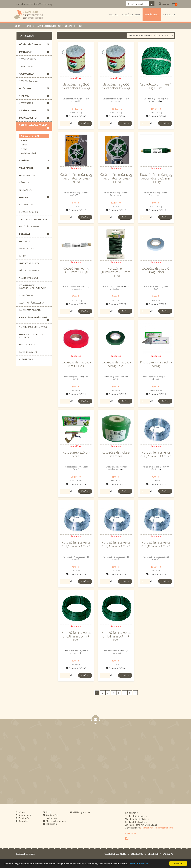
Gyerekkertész (27, 175)
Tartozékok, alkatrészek (33, 219)
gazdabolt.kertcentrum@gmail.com (33, 4)
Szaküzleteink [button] (131, 15)
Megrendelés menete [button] (116, 854)
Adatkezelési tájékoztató (52, 817)
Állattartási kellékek (32, 303)
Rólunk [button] (113, 15)
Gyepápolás (26, 190)
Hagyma (24, 197)
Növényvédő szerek (30, 44)
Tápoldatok (26, 66)
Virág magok (26, 168)
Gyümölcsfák (27, 74)
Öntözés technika (29, 227)
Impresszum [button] (138, 854)
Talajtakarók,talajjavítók (34, 327)
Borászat (25, 234)
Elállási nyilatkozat (82, 812)
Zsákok (24, 149)
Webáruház (24, 818)
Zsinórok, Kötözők (73, 26)
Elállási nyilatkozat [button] (161, 854)
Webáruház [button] (152, 15)
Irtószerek (25, 88)
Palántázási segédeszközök (35, 317)
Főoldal (17, 26)
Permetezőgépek (28, 212)
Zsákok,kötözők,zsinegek (49, 26)
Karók (23, 256)
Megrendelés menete (56, 821)
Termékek (29, 26)
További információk (138, 864)
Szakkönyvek (26, 295)
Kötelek (24, 140)
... (124, 693)
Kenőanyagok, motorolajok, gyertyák (32, 287)
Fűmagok (24, 183)
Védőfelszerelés (28, 110)
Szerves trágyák (28, 59)
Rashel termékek (28, 153)
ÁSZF (48, 812)
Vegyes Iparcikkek (29, 278)
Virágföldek (26, 205)
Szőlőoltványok (29, 81)
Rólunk (22, 812)
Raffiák (24, 145)
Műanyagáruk (27, 249)
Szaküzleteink (25, 815)
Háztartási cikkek (29, 263)
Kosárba (85, 123)
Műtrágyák (26, 52)
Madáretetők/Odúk (30, 310)
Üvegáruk (25, 241)
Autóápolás (26, 359)
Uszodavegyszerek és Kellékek (31, 336)
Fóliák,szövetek (28, 118)
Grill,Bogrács (27, 345)
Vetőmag (24, 161)
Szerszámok (26, 103)
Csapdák (24, 96)
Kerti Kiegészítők (29, 352)
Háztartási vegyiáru (30, 271)
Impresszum (52, 824)
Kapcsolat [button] (169, 15)
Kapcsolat (23, 821)
